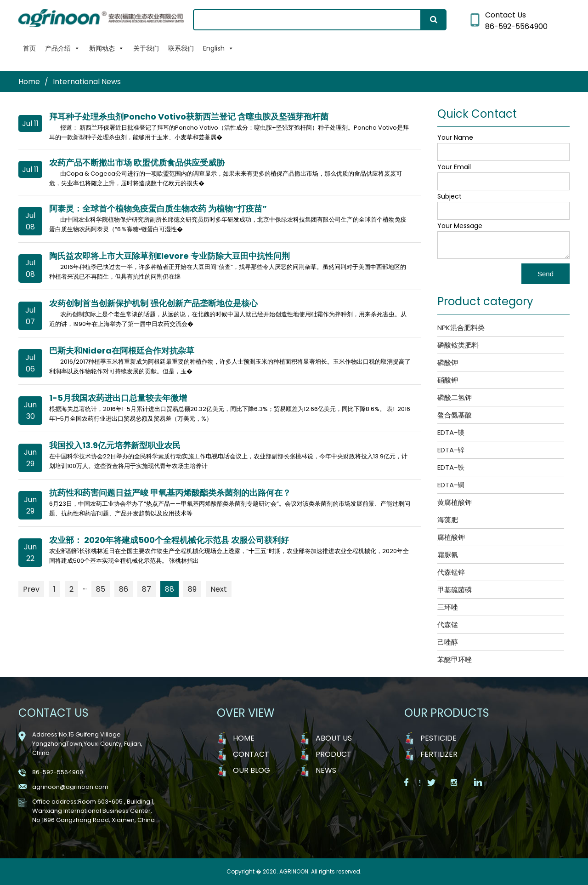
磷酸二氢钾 (455, 397)
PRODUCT (334, 754)
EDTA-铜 (451, 485)
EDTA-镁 (451, 432)
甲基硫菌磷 (455, 590)
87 (147, 589)
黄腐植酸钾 (455, 502)
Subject (449, 196)
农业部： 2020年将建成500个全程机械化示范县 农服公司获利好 (169, 540)
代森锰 (448, 625)
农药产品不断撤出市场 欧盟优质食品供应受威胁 (137, 163)
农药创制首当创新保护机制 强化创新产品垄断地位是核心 (153, 303)
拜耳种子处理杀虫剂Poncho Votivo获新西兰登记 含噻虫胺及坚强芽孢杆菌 (189, 117)
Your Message (460, 226)
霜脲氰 (448, 555)
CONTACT (251, 754)
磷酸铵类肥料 (458, 345)
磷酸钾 (448, 363)
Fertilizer (439, 754)
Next (219, 589)
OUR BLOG (252, 770)
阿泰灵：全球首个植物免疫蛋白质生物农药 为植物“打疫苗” (158, 208)
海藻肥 (448, 520)
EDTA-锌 (451, 450)
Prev (31, 589)
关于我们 (146, 48)
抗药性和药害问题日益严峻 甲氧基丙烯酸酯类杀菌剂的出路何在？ (170, 493)
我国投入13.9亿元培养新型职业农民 (115, 445)
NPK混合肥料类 (461, 328)
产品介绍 (62, 48)
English (218, 48)
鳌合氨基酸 (455, 415)
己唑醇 (448, 642)
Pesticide (438, 738)
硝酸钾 (448, 380)
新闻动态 (107, 48)
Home (29, 82)
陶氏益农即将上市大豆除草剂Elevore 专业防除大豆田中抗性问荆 (170, 256)
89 (192, 589)
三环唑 (448, 607)
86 (124, 589)
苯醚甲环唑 (455, 659)
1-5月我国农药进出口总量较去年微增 (118, 398)
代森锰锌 (451, 572)
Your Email (454, 167)
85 (101, 589)
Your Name (455, 137)
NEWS (326, 770)
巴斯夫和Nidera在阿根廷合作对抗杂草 (122, 351)
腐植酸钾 (451, 537)
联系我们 (181, 48)
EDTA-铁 (451, 467)
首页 (29, 48)
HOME (244, 738)
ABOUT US (334, 738)
